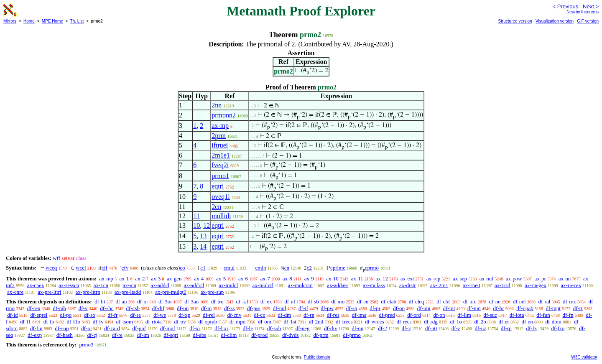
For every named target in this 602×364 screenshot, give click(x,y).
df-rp (506, 328)
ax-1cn (101, 285)
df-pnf (139, 328)
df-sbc (107, 308)
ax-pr (540, 279)
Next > (591, 6)
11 (196, 216)
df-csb (133, 308)
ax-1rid (503, 285)
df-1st (290, 322)
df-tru (217, 302)
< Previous (565, 6)
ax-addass (338, 285)
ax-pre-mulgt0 (171, 292)
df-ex (266, 302)
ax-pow (514, 279)
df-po (66, 315)
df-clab (389, 302)
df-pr (375, 308)
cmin (260, 268)
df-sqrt (171, 335)
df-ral (544, 302)
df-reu (34, 308)
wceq (51, 268)
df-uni (424, 308)
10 (196, 225)
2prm (219, 136)
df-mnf (168, 328)
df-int (449, 308)
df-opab (525, 308)
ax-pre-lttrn (88, 292)
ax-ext (407, 279)
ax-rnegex (536, 285)
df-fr (113, 315)
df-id (12, 315)
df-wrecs (374, 322)
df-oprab (208, 322)
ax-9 (309, 279)
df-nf (290, 302)
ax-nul (486, 279)
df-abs (200, 335)
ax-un (565, 279)
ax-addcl (160, 285)
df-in (206, 308)
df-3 (406, 328)
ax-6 (243, 279)
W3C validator (584, 357)
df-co (259, 315)
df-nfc (470, 302)
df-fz (531, 328)
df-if (303, 308)
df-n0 (431, 328)
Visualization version (555, 21)
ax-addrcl (194, 285)
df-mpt (553, 308)
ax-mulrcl (263, 285)
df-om (265, 322)
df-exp (35, 335)
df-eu (363, 302)
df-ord (414, 315)
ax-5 (221, 279)
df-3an (191, 302)
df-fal (242, 302)
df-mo (338, 302)
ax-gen (174, 279)
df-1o (456, 322)
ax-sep (460, 279)
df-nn (357, 328)
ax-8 (287, 279)
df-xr (195, 328)
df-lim (464, 315)
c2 (309, 268)
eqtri (218, 186)
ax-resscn (69, 285)
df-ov (180, 322)
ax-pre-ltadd (128, 292)
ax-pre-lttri (49, 292)
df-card (112, 328)
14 (203, 246)
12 (207, 225)
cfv (125, 268)
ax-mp (220, 126)
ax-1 (124, 279)
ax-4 (199, 279)
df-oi (86, 328)
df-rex (569, 302)
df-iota (517, 315)
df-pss (254, 308)
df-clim (229, 335)
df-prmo (352, 335)
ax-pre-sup (212, 292)
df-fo (49, 322)
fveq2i (220, 165)
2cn (216, 207)
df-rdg (431, 322)
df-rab (59, 308)
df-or (143, 302)
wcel (81, 268)
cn (287, 268)
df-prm (321, 335)
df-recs (404, 322)
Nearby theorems (583, 12)
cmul (229, 268)
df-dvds (291, 335)
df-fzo (558, 328)
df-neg (303, 328)
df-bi (100, 302)
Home (29, 21)
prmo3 (86, 345)
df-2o (480, 322)
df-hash (65, 335)
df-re (117, 335)
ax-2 (140, 279)
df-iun (474, 308)
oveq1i (221, 197)
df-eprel (39, 315)
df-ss (229, 308)
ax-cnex (36, 285)
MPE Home (52, 21)
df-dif (158, 308)
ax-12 (382, 279)
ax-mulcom (300, 285)
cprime (338, 268)
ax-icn (129, 285)
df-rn (309, 315)
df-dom (554, 322)
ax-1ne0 (472, 285)
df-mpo (237, 322)
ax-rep (433, 279)
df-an (121, 302)
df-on (439, 315)
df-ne (494, 302)
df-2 (383, 328)
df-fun (543, 315)
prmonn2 (224, 115)
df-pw (327, 308)
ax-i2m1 (439, 285)
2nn (217, 105)
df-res (333, 315)
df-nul (280, 308)
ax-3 (156, 279)
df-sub (274, 328)
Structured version (515, 21)
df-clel (444, 302)
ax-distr (408, 285)
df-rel (209, 315)
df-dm (284, 315)
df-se (135, 315)
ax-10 (332, 279)
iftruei (220, 145)
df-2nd (316, 322)
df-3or (165, 302)
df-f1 (26, 322)
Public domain (317, 357)
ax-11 (357, 279)
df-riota (154, 322)
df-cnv (235, 315)
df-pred (387, 315)
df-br (499, 308)
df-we (160, 315)
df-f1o (74, 322)
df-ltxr (221, 328)
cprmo (372, 268)
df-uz (481, 328)
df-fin (36, 328)
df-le (248, 328)
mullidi (221, 216)
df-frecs (344, 322)
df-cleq (417, 302)
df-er (504, 322)
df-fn (568, 315)
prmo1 (220, 176)
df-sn (352, 308)
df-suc (491, 315)
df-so (90, 315)
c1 (203, 268)
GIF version (588, 21)
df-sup (62, 328)
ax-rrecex (571, 285)
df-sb (313, 302)
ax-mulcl (228, 285)
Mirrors (10, 21)
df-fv (98, 322)
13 (203, 236)
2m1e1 (221, 155)
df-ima (359, 315)
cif (105, 268)
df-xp (184, 315)
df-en (527, 322)
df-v (83, 308)
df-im (143, 335)
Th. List (77, 21)
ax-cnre (15, 292)
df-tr (578, 308)
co (182, 268)
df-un (183, 308)
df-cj (93, 335)
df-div (331, 328)
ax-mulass (374, 285)
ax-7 (265, 279)
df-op (399, 308)
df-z (456, 328)
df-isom (125, 322)
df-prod (259, 335)
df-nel (519, 302)
